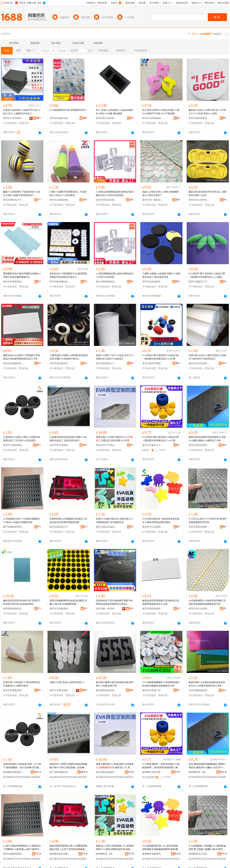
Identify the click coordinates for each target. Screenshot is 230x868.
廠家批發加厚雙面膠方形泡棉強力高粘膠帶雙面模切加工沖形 (161, 602)
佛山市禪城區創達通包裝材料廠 (106, 282)
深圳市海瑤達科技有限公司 (60, 363)
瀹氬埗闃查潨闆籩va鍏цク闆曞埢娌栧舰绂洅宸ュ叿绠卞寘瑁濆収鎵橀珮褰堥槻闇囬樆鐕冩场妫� (68, 848)
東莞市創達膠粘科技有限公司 (14, 363)
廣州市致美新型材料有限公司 (14, 282)
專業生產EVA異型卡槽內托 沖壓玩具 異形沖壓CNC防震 (114, 439)
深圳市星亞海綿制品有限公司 (60, 445)
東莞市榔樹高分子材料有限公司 (14, 200)
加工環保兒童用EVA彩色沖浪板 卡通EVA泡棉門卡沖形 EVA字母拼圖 (161, 112)
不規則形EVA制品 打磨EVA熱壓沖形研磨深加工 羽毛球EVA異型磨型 (22, 439)
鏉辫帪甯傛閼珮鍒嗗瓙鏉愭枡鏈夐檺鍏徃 (153, 772)
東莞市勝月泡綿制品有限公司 (106, 118)
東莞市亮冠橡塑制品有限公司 (60, 609)
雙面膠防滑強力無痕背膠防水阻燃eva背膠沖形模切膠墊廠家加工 (22, 275)
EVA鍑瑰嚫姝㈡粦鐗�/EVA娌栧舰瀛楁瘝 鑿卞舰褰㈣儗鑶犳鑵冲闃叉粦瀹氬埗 (207, 848)
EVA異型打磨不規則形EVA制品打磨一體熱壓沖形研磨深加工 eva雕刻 (207, 275)
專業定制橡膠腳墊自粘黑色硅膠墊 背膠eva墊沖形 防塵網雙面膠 (68, 602)
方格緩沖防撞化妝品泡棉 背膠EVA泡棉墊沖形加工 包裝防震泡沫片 (68, 439)
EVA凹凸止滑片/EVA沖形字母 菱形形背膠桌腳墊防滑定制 (207, 521)
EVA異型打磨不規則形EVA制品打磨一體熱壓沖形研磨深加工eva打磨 (160, 357)
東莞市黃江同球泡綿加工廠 (199, 200)
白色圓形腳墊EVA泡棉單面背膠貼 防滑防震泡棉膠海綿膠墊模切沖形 (207, 602)
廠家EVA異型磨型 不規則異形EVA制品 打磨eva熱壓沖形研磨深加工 (22, 194)
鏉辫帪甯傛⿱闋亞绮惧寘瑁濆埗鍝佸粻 (199, 772)
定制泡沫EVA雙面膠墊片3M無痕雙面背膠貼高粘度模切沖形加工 (68, 275)
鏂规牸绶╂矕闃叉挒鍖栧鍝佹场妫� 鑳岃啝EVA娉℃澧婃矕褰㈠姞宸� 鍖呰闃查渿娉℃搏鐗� (68, 766)
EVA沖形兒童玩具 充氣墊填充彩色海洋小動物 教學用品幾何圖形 (161, 521)
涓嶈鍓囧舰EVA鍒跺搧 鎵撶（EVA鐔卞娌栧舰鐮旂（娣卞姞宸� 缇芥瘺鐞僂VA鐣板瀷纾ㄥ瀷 (22, 766)
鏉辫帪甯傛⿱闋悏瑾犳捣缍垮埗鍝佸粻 (106, 854)
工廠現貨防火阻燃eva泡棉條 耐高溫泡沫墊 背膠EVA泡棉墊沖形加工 (69, 357)
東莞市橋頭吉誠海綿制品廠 (106, 527)
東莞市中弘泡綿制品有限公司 (153, 527)
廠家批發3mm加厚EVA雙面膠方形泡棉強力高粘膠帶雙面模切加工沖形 (21, 357)
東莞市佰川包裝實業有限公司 (199, 609)
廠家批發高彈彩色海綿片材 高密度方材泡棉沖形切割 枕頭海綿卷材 (22, 602)
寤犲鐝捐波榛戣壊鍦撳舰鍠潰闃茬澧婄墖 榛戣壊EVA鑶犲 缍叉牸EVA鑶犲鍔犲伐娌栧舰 (207, 766)
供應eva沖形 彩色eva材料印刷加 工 (67, 682)
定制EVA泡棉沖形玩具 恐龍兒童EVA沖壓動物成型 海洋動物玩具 (114, 521)
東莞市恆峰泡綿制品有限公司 (199, 527)
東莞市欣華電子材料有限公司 (153, 690)
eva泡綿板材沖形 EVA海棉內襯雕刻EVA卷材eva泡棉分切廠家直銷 (22, 521)
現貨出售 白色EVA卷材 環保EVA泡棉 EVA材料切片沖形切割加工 (207, 357)
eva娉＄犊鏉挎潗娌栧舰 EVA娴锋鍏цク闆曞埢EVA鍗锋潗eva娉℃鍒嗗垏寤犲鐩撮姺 (22, 848)
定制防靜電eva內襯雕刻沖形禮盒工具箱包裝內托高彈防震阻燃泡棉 (68, 521)
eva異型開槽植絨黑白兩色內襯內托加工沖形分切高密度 (115, 275)
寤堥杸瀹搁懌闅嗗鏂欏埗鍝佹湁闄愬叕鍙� (14, 854)
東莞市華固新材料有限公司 (153, 609)
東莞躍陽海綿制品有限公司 (14, 609)
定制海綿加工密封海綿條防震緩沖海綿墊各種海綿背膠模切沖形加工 (114, 602)
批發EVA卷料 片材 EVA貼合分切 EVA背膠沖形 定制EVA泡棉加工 (115, 357)
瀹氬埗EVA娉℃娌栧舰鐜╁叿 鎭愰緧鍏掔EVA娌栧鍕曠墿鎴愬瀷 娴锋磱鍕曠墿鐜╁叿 (115, 848)
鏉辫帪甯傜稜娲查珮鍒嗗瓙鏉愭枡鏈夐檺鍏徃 (60, 854)
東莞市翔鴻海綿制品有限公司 (153, 118)
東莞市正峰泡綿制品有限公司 (60, 200)
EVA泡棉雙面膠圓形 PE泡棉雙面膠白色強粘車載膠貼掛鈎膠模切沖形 (161, 684)
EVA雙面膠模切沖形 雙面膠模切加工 (68, 110)
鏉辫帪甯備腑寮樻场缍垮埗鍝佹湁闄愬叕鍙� (153, 854)
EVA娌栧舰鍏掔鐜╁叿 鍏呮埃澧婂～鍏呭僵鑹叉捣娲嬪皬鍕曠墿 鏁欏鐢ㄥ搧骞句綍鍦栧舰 (161, 848)
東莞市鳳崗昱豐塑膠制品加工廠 (153, 363)
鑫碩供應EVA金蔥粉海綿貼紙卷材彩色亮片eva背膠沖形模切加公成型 (207, 684)
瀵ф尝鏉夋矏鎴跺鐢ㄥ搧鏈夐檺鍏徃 (106, 772)
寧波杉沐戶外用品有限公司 (106, 445)
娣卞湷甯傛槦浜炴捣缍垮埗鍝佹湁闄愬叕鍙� (60, 772)
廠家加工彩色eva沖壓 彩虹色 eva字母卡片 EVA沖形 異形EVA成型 (207, 112)
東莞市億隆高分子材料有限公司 (199, 282)
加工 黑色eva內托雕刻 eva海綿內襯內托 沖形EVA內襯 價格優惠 (115, 112)
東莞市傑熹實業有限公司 (199, 118)
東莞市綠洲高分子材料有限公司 (60, 527)
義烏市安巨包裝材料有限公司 (199, 363)
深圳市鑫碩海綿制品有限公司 (199, 690)
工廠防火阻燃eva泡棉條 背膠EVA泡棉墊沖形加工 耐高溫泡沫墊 (161, 275)
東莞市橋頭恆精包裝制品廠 (199, 445)
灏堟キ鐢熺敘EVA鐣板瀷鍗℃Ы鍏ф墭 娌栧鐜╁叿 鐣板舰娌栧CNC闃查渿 (115, 766)
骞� (38, 772)
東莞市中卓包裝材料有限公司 (14, 118)
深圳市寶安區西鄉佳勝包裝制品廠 (106, 200)
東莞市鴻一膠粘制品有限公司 (153, 200)
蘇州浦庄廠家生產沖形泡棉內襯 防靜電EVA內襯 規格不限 (115, 684)
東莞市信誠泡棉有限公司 (153, 282)
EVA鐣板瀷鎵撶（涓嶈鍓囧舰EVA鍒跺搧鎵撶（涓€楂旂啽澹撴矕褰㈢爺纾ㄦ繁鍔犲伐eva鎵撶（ (161, 766)
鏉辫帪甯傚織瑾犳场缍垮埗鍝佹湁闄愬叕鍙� (14, 772)
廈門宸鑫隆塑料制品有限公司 (14, 527)
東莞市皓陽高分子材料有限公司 (106, 363)
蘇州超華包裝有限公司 (106, 690)
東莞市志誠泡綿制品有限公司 (14, 445)
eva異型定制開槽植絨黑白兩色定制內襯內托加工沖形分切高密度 (115, 194)
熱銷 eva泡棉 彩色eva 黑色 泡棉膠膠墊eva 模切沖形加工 (160, 194)
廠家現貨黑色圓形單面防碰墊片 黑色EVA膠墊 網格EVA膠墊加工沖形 (207, 439)
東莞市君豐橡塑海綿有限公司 (14, 690)
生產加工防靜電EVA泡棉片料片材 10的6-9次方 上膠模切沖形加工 (22, 112)
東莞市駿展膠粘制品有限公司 (60, 282)
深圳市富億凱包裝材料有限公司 (60, 118)
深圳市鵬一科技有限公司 (106, 609)
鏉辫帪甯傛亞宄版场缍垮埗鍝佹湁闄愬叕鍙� (199, 854)
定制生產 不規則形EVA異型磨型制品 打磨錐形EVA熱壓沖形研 (22, 684)
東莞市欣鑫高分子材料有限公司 (153, 445)
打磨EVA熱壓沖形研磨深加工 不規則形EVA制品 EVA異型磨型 (68, 194)
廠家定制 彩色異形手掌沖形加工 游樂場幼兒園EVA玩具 (208, 194)
